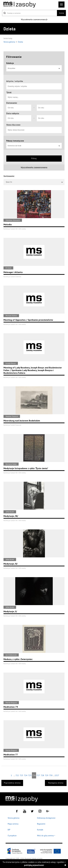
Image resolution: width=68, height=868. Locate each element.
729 (47, 775)
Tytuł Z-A (34, 182)
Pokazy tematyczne (15, 141)
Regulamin (41, 824)
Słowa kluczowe (13, 125)
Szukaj (61, 13)
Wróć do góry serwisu (46, 836)
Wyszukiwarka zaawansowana (34, 19)
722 (17, 775)
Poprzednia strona (12, 783)
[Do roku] (49, 108)
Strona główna (10, 42)
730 (51, 775)
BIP (9, 830)
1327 (57, 775)
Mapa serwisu (13, 824)
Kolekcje (10, 63)
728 (42, 775)
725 (30, 775)
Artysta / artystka (15, 81)
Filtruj (34, 158)
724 (26, 775)
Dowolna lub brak (34, 146)
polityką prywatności (34, 865)
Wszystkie (34, 68)
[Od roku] (19, 108)
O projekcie (12, 836)
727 (38, 775)
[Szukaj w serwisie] (30, 13)
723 (21, 775)
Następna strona (56, 783)
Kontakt (40, 830)
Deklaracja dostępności (46, 818)
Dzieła (20, 42)
